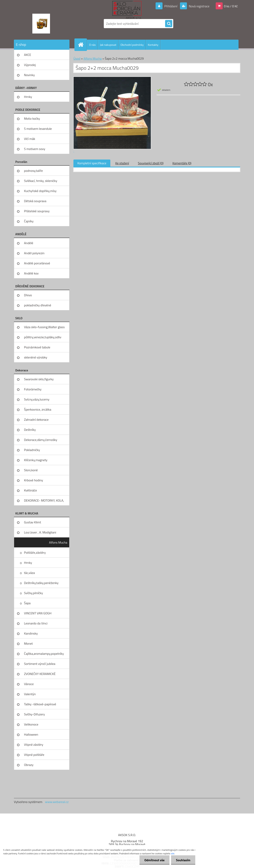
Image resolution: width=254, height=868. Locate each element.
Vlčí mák (30, 139)
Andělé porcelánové (37, 263)
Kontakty (153, 45)
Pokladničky (32, 450)
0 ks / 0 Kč (231, 6)
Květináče (30, 490)
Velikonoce (31, 724)
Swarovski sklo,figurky (39, 379)
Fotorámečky (33, 389)
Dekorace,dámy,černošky (41, 440)
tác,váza (29, 573)
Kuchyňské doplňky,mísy (40, 191)
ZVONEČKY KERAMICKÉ (40, 674)
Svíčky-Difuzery (34, 714)
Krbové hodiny (34, 480)
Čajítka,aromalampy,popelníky (44, 654)
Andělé (29, 243)
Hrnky (28, 97)
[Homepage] (82, 45)
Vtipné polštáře (34, 755)
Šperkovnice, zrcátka (38, 409)
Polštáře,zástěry (35, 553)
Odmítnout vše (154, 860)
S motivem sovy (35, 149)
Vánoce (29, 684)
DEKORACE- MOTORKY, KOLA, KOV (44, 502)
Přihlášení (171, 6)
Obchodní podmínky (132, 45)
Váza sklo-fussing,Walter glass (44, 327)
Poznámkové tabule (37, 347)
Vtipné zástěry (34, 745)
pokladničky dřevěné (38, 305)
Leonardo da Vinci (36, 623)
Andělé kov (31, 273)
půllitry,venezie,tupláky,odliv (43, 337)
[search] (169, 24)
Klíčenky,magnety (36, 460)
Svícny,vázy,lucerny (37, 399)
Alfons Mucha (58, 542)
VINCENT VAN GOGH (38, 613)
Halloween (31, 734)
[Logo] (41, 24)
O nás (92, 45)
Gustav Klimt (33, 522)
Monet (28, 643)
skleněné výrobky (36, 357)
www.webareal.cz (57, 802)
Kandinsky (31, 633)
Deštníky (30, 430)
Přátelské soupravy (37, 211)
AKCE (28, 55)
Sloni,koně (31, 470)
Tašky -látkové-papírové (40, 704)
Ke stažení (122, 163)
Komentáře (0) (182, 163)
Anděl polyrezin (34, 253)
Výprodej (30, 65)
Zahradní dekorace (36, 420)
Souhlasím (183, 860)
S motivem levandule (38, 129)
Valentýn (30, 694)
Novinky (29, 75)
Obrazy (29, 765)
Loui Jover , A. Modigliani (40, 532)
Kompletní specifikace (92, 163)
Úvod (77, 58)
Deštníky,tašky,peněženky (41, 583)
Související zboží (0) (151, 163)
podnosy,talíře (33, 171)
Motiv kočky (32, 119)
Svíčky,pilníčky (33, 593)
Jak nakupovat (108, 45)
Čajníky (29, 221)
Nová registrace (199, 6)
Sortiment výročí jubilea (40, 664)
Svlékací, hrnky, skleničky (41, 181)
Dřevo (28, 295)
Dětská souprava (35, 201)
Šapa (27, 603)
